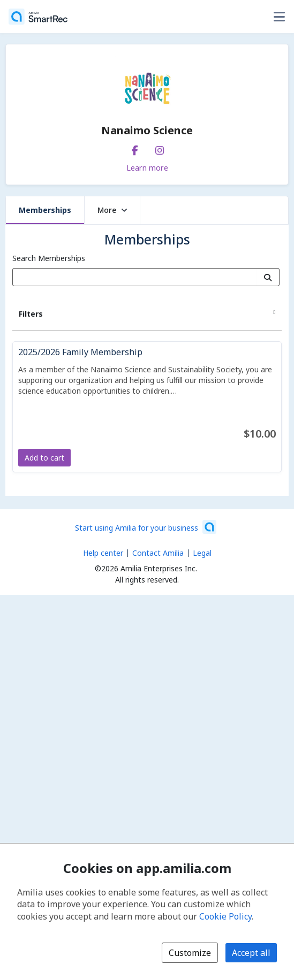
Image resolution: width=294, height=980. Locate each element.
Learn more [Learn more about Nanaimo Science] (147, 167)
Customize (190, 953)
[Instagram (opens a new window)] (160, 148)
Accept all (251, 953)
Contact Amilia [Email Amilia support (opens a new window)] (158, 553)
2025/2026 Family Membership (80, 352)
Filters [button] (31, 314)
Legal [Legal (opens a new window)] (202, 553)
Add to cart (44, 458)
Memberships (45, 210)
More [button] (112, 210)
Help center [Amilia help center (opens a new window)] (103, 553)
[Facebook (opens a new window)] (135, 148)
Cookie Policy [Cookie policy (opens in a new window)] (225, 916)
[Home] (38, 17)
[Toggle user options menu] (279, 17)
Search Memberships (49, 258)
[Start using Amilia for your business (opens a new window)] (146, 527)
